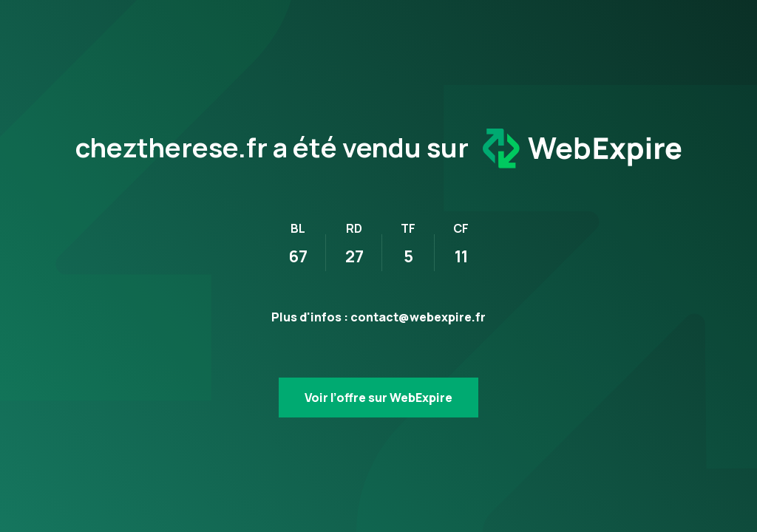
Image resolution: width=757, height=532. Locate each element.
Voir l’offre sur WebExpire (378, 398)
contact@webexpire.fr (418, 317)
